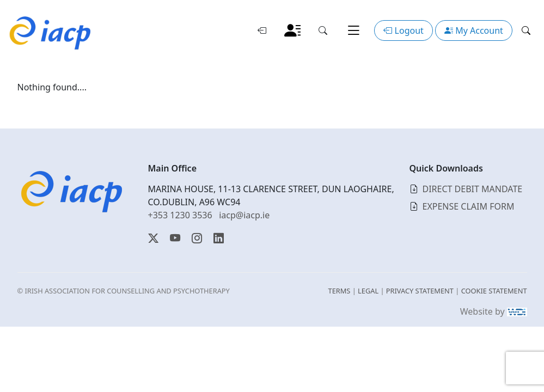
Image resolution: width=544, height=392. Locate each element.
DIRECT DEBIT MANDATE (473, 189)
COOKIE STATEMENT (494, 291)
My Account (474, 30)
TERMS (340, 291)
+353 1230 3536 (180, 215)
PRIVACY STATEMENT (420, 291)
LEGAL (368, 291)
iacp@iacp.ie (244, 215)
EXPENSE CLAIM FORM (469, 206)
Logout (403, 30)
